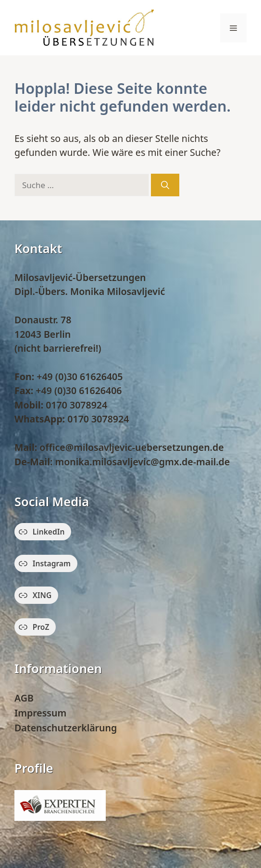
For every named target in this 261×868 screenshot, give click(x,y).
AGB (24, 698)
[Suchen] (165, 185)
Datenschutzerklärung (66, 728)
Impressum (40, 713)
